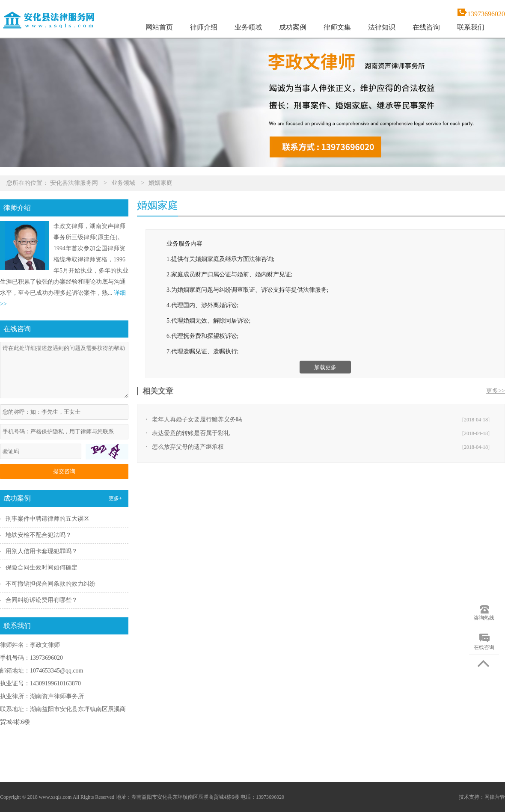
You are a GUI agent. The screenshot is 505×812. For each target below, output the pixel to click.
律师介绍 (204, 27)
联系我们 (471, 27)
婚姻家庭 (160, 183)
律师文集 (337, 27)
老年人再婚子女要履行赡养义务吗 (197, 419)
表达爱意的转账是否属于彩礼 (191, 433)
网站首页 (159, 27)
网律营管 (495, 797)
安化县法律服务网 (74, 183)
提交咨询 (64, 471)
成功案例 (293, 27)
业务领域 (248, 27)
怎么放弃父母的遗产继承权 (188, 447)
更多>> (496, 391)
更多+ (115, 498)
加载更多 (325, 367)
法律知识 (382, 27)
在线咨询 (426, 27)
